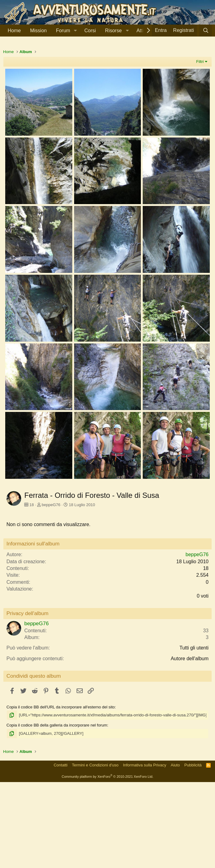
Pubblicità (193, 851)
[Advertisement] (107, 89)
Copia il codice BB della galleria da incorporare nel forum (57, 811)
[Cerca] (206, 31)
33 (206, 717)
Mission (38, 31)
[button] (75, 31)
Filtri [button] (200, 147)
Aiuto (175, 851)
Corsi (90, 31)
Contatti (60, 851)
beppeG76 (51, 591)
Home (14, 31)
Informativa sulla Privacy (145, 851)
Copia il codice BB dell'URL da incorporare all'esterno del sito (61, 793)
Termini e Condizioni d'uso (95, 851)
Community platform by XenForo (108, 862)
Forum (63, 31)
